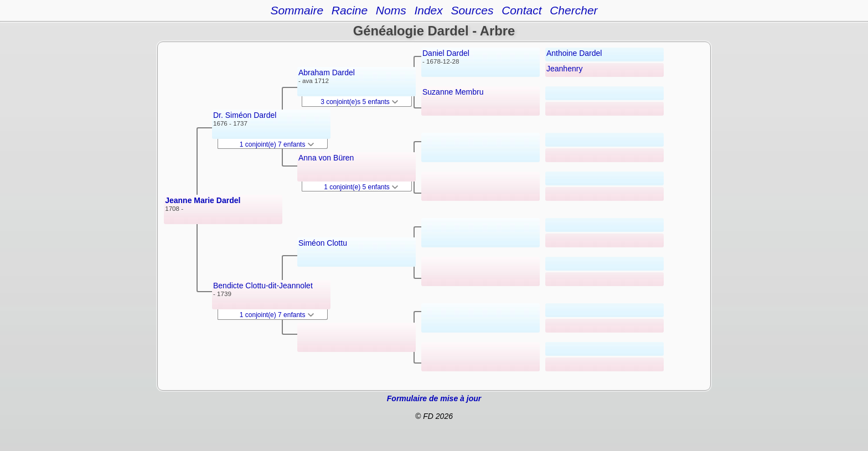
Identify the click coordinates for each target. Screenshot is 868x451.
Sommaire (297, 10)
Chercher (573, 10)
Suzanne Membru (453, 92)
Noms (391, 10)
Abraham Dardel (327, 72)
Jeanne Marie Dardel (203, 200)
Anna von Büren (326, 158)
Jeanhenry (564, 69)
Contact (521, 10)
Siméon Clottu (323, 243)
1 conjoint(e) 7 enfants (277, 144)
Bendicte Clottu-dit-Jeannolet (263, 286)
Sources (472, 10)
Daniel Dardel (446, 53)
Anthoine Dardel (574, 53)
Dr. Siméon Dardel (245, 115)
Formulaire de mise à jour (434, 398)
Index (428, 10)
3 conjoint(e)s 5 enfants (359, 102)
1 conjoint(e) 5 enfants (361, 187)
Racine (350, 10)
